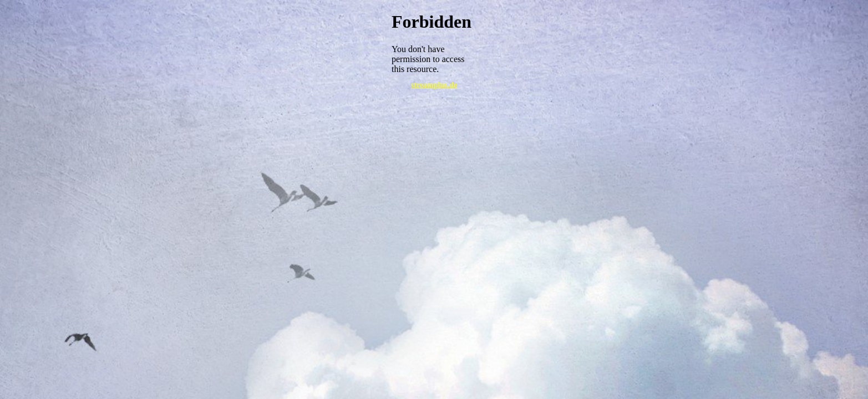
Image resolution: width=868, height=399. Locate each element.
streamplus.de (434, 85)
